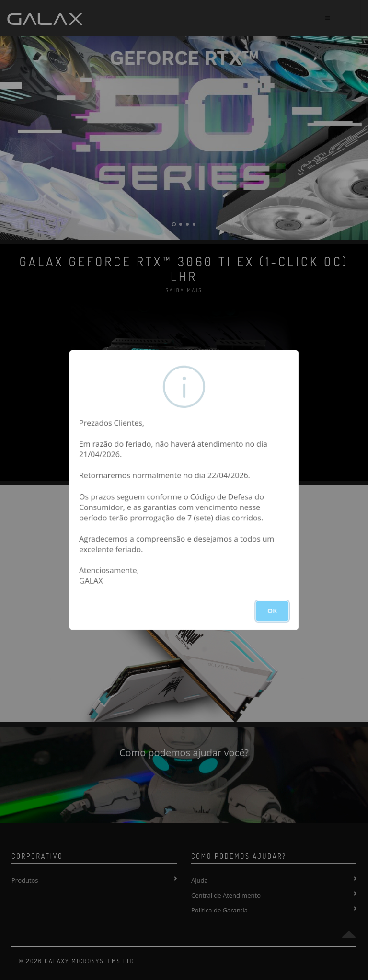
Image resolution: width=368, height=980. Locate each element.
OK (272, 611)
